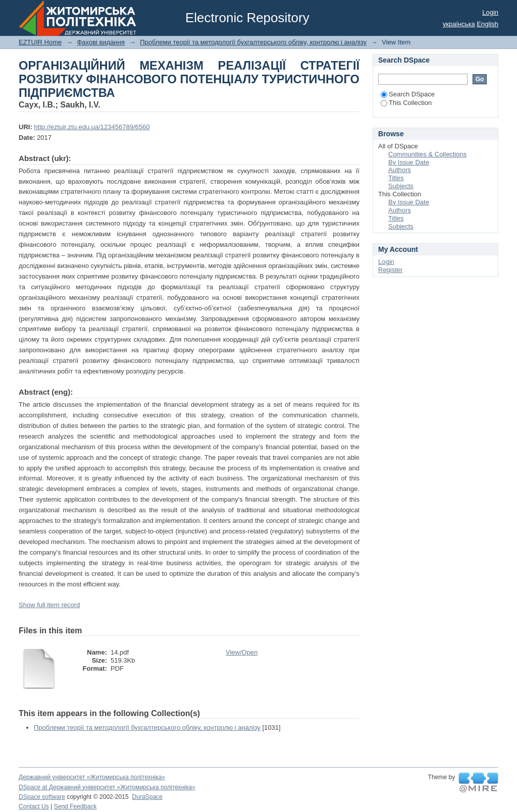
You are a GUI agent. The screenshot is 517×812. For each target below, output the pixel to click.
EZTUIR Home (40, 42)
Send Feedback (75, 806)
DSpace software (42, 797)
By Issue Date (409, 162)
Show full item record (49, 605)
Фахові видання (101, 42)
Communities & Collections (427, 154)
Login (490, 12)
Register (390, 270)
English (487, 24)
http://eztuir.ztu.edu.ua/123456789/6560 (92, 127)
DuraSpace (147, 797)
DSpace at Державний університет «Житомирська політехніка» (107, 787)
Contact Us (34, 806)
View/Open (242, 652)
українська (459, 24)
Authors (400, 170)
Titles (396, 178)
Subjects (401, 186)
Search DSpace (408, 94)
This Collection (406, 103)
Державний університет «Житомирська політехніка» (92, 777)
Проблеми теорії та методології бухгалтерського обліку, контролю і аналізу (253, 42)
